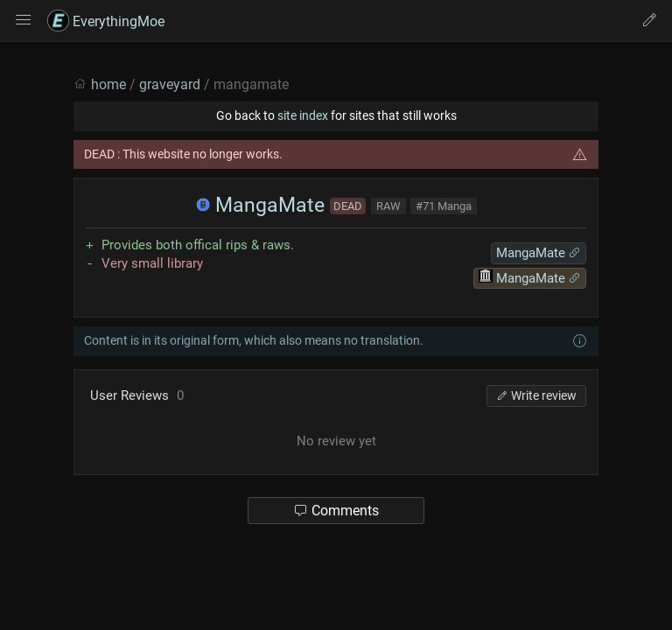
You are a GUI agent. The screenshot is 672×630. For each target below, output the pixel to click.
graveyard (170, 84)
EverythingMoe (106, 21)
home (108, 84)
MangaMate (260, 205)
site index (303, 115)
